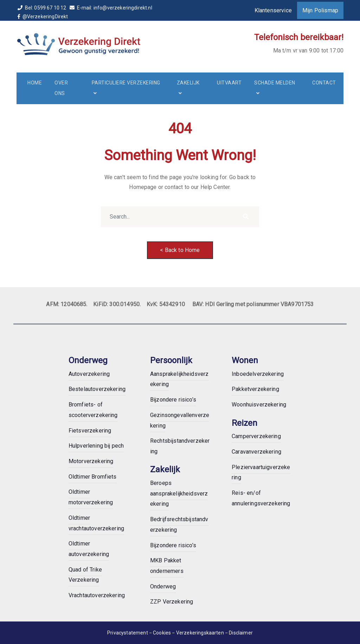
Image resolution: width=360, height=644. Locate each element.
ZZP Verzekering (172, 602)
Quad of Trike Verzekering (85, 575)
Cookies (162, 633)
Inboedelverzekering (258, 374)
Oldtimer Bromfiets (93, 477)
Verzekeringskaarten (201, 633)
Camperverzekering (256, 436)
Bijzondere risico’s (173, 400)
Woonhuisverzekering (259, 405)
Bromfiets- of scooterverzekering (93, 410)
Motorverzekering (91, 461)
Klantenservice (273, 10)
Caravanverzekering (256, 452)
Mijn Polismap (320, 10)
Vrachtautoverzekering (97, 595)
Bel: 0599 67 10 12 (43, 8)
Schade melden (275, 83)
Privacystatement (128, 633)
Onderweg (163, 586)
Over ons (61, 88)
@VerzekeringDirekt (43, 17)
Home (35, 83)
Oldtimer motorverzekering (91, 497)
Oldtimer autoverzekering (89, 549)
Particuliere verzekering (126, 83)
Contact (324, 83)
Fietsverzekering (90, 431)
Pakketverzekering (255, 389)
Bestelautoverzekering (97, 389)
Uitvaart (229, 83)
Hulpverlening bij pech (96, 446)
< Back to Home (180, 250)
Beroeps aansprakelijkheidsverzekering (179, 493)
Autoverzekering (89, 374)
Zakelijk (188, 83)
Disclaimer (241, 633)
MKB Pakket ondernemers (167, 566)
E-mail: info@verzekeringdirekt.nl (111, 8)
